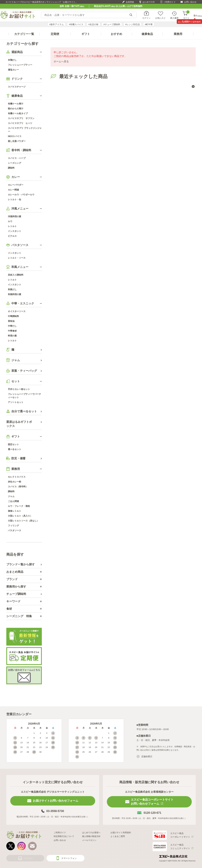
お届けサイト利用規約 (121, 833)
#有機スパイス (76, 24)
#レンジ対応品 (133, 24)
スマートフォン (69, 858)
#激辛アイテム (57, 24)
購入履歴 (174, 18)
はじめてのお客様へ (91, 833)
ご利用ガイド (169, 2)
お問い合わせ (190, 2)
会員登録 (130, 2)
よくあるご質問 (118, 836)
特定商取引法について (64, 836)
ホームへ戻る (61, 61)
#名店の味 (93, 24)
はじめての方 (149, 2)
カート (186, 15)
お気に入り (160, 18)
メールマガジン (89, 840)
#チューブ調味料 (112, 24)
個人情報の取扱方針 (91, 836)
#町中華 (149, 24)
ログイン (146, 18)
